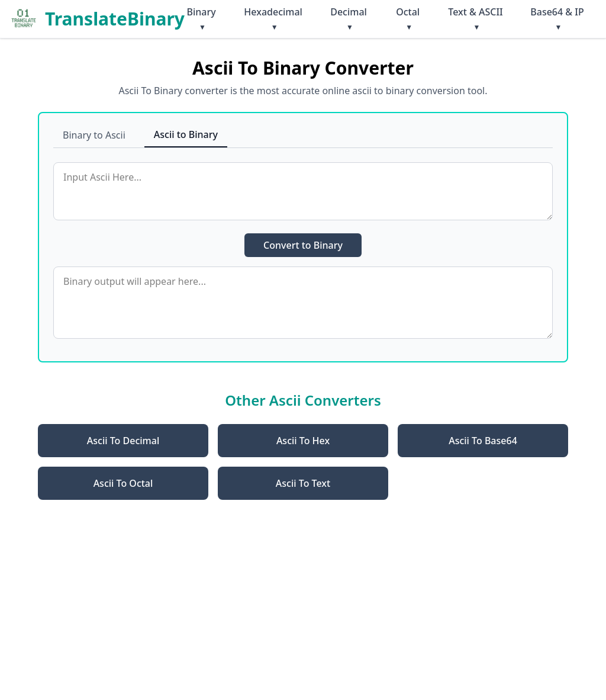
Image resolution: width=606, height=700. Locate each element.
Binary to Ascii (94, 135)
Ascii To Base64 (483, 441)
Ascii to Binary (186, 134)
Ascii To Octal (123, 483)
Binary (201, 19)
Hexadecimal (273, 19)
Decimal (349, 19)
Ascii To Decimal (123, 441)
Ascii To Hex (303, 441)
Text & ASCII (475, 19)
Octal (408, 19)
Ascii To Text (303, 483)
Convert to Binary (303, 245)
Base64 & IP (557, 19)
